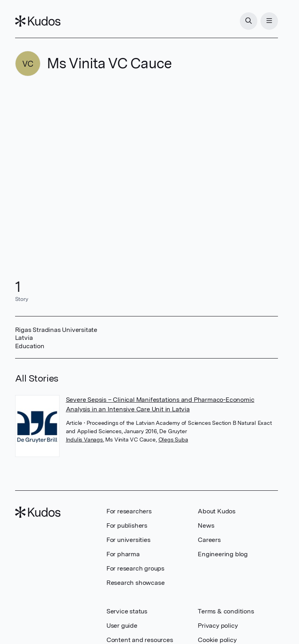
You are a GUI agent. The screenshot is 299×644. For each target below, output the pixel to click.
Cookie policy (217, 640)
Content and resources (140, 640)
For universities (128, 540)
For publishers (127, 525)
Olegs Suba (173, 440)
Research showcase (136, 583)
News (206, 525)
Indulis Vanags (84, 440)
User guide (122, 626)
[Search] (249, 21)
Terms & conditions (226, 611)
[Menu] (269, 21)
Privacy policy (218, 626)
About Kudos (217, 511)
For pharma (123, 554)
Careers (209, 540)
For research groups (135, 568)
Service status (127, 611)
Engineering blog (223, 554)
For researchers (129, 511)
